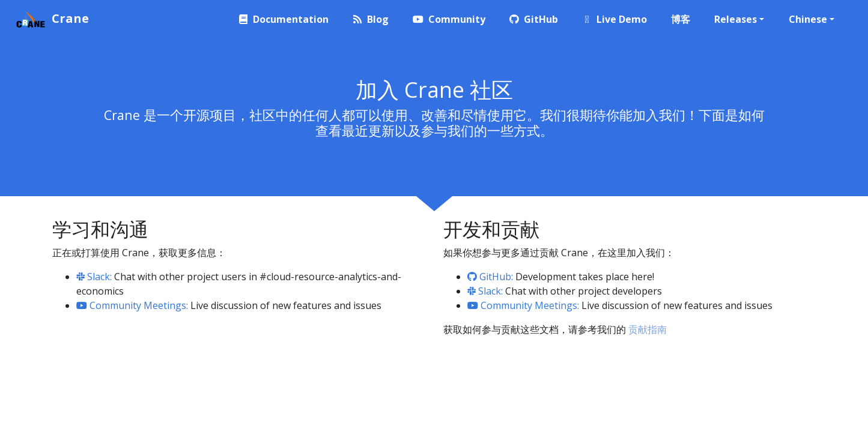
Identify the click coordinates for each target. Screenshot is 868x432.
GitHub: (490, 277)
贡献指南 (648, 329)
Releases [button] (736, 19)
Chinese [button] (808, 19)
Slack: (94, 277)
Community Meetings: (132, 305)
